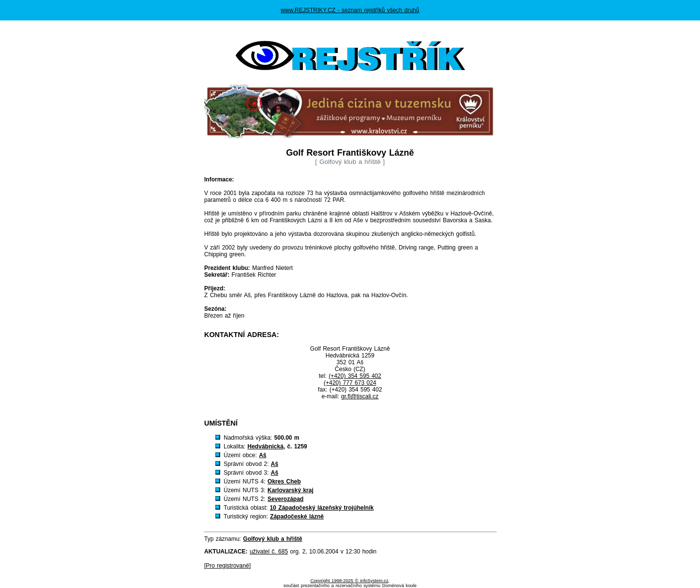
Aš (263, 455)
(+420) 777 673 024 (350, 383)
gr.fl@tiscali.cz (360, 396)
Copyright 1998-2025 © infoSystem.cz (350, 581)
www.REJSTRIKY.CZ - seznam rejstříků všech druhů (350, 10)
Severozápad (285, 499)
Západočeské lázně (297, 517)
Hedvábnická (265, 446)
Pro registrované (227, 566)
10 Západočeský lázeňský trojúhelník (322, 508)
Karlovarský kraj (290, 490)
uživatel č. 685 (269, 552)
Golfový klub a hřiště (273, 539)
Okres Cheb (284, 481)
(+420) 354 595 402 (355, 376)
